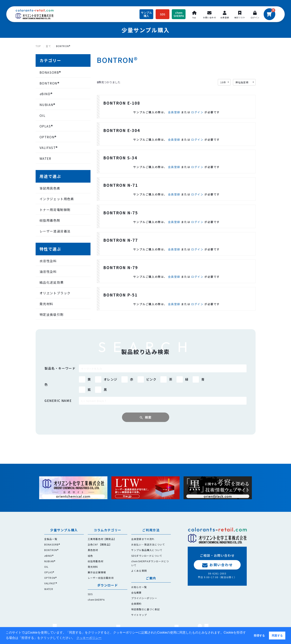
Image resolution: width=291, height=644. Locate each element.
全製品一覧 (51, 539)
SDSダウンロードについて (147, 556)
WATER (45, 158)
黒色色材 (93, 550)
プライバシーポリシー (144, 598)
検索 (148, 431)
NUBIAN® (48, 105)
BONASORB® (50, 72)
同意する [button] (277, 636)
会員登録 (174, 114)
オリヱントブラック (55, 293)
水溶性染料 (48, 261)
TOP (38, 46)
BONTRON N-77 (121, 252)
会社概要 (136, 592)
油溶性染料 (48, 271)
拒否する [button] (259, 636)
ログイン (197, 114)
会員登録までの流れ (143, 539)
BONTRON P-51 (120, 311)
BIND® (46, 94)
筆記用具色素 (50, 188)
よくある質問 (139, 571)
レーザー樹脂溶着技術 (101, 578)
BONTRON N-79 (121, 282)
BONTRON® (63, 46)
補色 (90, 556)
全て (48, 46)
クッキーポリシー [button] (89, 638)
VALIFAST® (49, 148)
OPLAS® (46, 126)
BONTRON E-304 (122, 134)
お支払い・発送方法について (148, 544)
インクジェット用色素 (57, 199)
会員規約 (136, 604)
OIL (43, 115)
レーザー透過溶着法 (55, 231)
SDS (90, 594)
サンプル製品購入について (147, 550)
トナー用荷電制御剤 (55, 210)
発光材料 (46, 304)
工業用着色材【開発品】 (102, 539)
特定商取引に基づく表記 (145, 609)
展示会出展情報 (97, 572)
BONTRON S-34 (120, 164)
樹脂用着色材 (96, 561)
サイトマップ (139, 615)
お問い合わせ (217, 565)
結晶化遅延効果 (52, 282)
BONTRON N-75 (121, 223)
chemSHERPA (96, 600)
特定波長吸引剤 (52, 314)
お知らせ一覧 (139, 587)
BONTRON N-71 (121, 193)
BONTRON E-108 (122, 105)
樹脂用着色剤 (50, 220)
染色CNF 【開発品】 (100, 544)
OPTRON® (48, 137)
